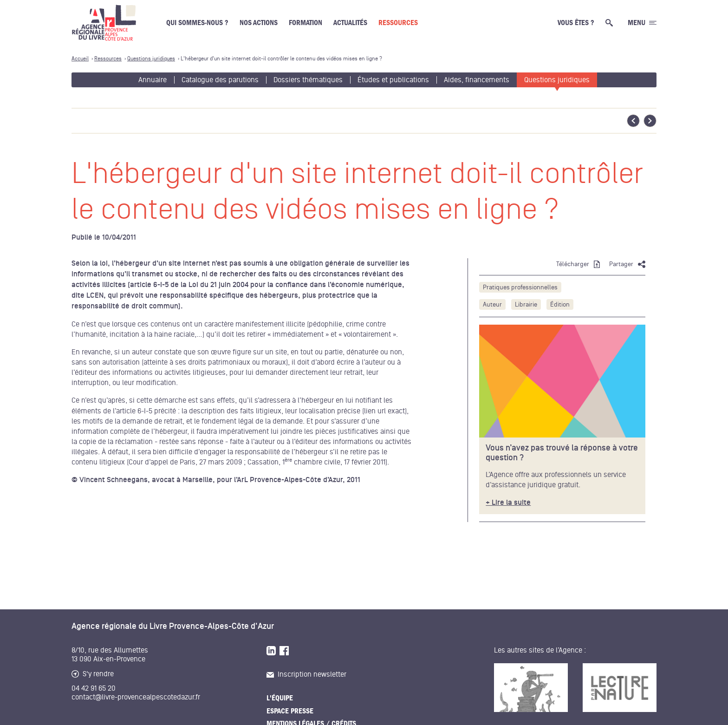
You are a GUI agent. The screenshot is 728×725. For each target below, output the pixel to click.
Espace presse (290, 711)
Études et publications (393, 80)
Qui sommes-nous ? (197, 23)
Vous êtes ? (576, 23)
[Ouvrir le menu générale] (642, 23)
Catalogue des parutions (220, 80)
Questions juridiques (557, 80)
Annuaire (153, 80)
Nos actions (259, 23)
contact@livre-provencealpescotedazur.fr (136, 697)
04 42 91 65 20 (94, 688)
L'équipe (280, 698)
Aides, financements (477, 80)
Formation (305, 23)
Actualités (350, 23)
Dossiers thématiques (308, 80)
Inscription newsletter (306, 674)
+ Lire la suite (508, 503)
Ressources (398, 23)
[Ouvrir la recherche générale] (611, 23)
